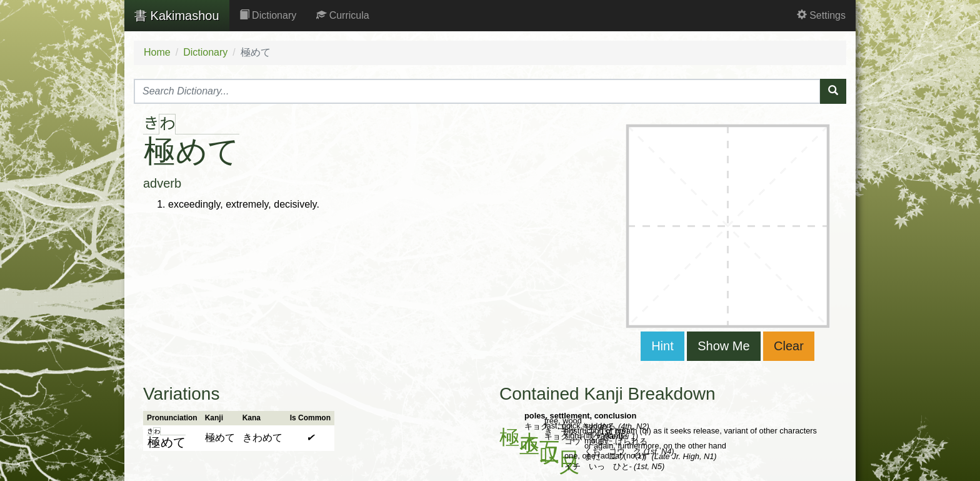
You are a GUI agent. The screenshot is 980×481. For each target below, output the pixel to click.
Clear (789, 346)
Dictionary (268, 15)
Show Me (723, 346)
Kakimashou (177, 16)
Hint (662, 346)
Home (157, 52)
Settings (821, 15)
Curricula (342, 15)
